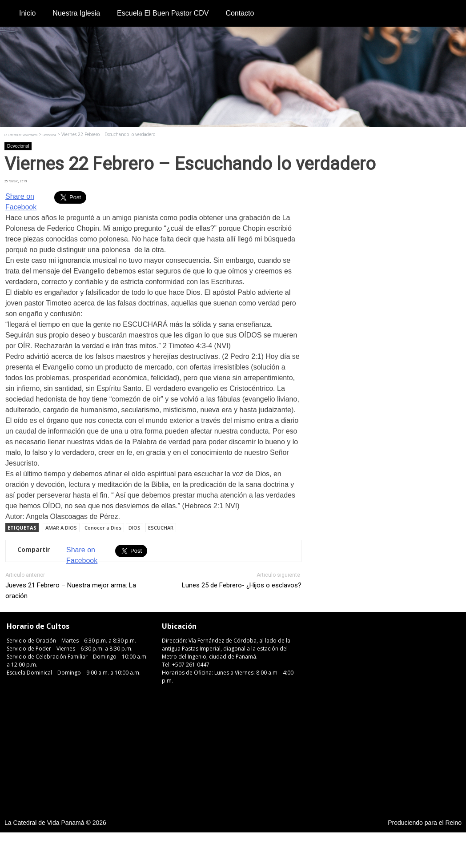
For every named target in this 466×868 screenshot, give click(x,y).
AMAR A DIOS (61, 528)
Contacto (240, 13)
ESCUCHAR (161, 528)
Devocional (18, 146)
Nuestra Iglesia (76, 13)
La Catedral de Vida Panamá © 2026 (55, 823)
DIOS (135, 528)
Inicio (27, 13)
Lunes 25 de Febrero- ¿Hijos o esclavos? (242, 585)
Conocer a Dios (103, 528)
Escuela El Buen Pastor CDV (163, 13)
